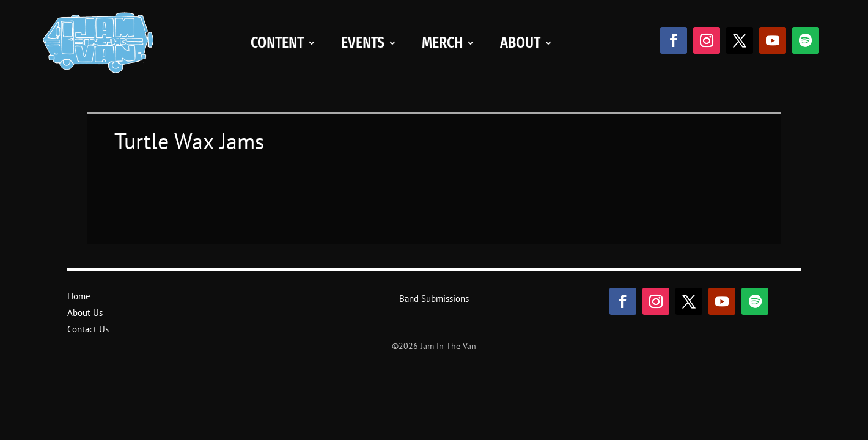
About (520, 42)
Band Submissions (434, 299)
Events (363, 42)
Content (277, 42)
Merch (442, 42)
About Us (85, 313)
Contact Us (88, 329)
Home (79, 296)
